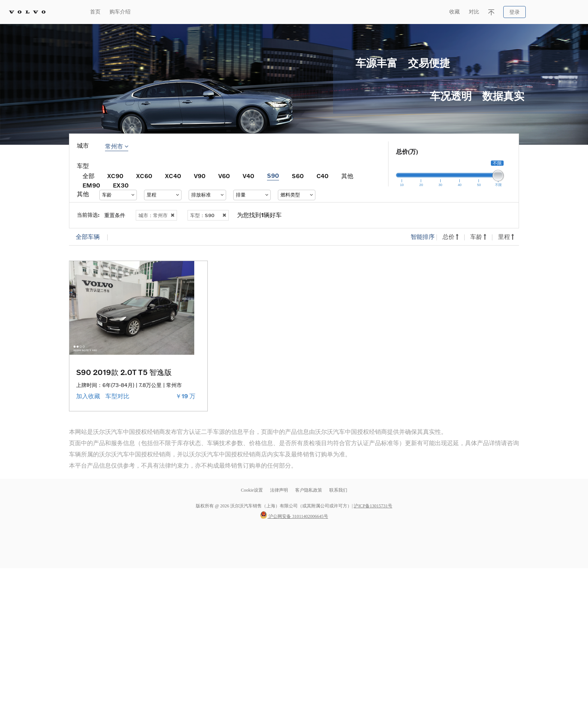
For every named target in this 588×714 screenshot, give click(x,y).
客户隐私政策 (309, 490)
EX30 (121, 185)
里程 (506, 237)
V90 (200, 176)
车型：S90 (208, 215)
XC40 (173, 176)
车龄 (478, 237)
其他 (347, 176)
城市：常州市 (156, 215)
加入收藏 (89, 396)
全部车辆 (88, 237)
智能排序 (423, 237)
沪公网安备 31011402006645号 (294, 516)
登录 (514, 12)
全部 (88, 176)
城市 (83, 146)
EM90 (91, 185)
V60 (224, 176)
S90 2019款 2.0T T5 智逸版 (124, 372)
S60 (298, 176)
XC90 (115, 176)
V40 (248, 176)
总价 (451, 237)
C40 (322, 176)
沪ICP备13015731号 (373, 506)
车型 (83, 166)
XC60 (144, 176)
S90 (273, 175)
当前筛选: (88, 215)
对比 (474, 12)
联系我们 (338, 490)
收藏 (454, 12)
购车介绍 (120, 12)
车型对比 (118, 396)
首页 (95, 12)
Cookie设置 (252, 490)
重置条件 (115, 215)
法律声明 (280, 490)
